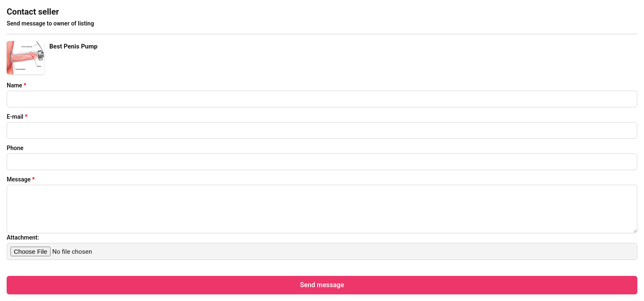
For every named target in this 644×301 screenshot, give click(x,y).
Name (17, 85)
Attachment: (23, 237)
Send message (322, 285)
